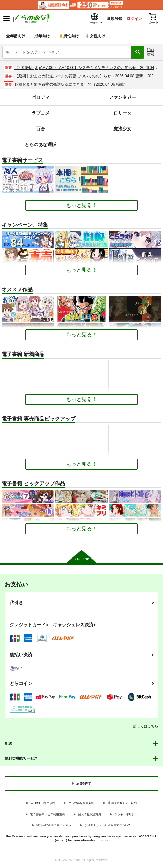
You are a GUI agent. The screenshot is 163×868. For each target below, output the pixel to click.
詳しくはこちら (146, 727)
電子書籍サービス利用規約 (47, 815)
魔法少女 (122, 130)
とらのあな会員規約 (81, 804)
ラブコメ (41, 114)
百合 (41, 130)
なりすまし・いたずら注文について (108, 826)
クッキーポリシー (126, 815)
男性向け (69, 37)
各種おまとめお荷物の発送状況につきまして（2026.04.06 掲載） (71, 85)
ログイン (131, 19)
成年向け (43, 37)
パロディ (41, 98)
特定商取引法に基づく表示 (54, 826)
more (105, 841)
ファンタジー (122, 98)
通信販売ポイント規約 (122, 804)
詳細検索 (150, 53)
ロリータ (122, 114)
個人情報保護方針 (90, 815)
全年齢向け (16, 37)
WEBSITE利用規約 (43, 804)
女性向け (97, 37)
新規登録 (109, 19)
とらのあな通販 (41, 146)
